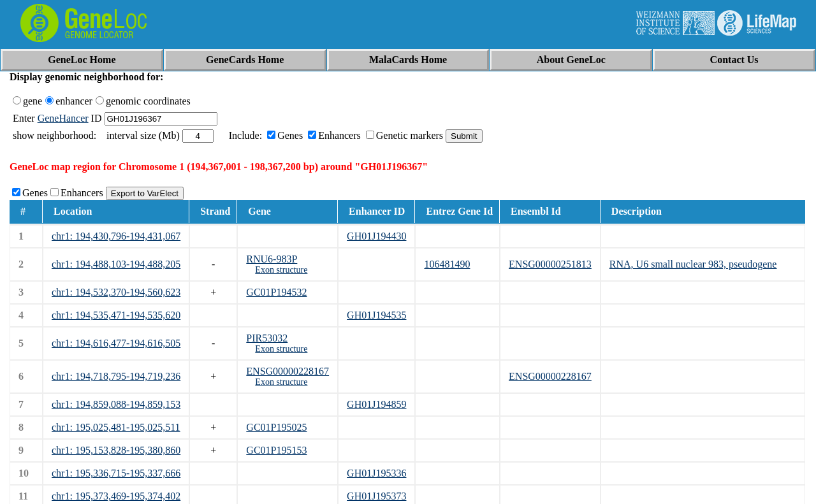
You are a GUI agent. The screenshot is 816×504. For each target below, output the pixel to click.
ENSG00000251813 (550, 264)
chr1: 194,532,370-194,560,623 (116, 292)
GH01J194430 (376, 236)
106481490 (447, 264)
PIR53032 (267, 338)
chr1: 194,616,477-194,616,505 (116, 343)
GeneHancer (63, 118)
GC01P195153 (276, 450)
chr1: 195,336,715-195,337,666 (116, 473)
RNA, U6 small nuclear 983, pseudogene (693, 264)
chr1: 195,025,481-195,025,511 (116, 427)
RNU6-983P (272, 259)
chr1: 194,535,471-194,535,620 (116, 315)
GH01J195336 (376, 473)
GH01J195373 (376, 496)
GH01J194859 (376, 404)
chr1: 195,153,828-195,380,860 (116, 450)
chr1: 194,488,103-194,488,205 (116, 264)
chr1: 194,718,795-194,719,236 (116, 376)
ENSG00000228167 (288, 371)
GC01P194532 (276, 292)
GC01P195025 (276, 427)
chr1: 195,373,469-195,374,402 (116, 496)
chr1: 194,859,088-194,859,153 (116, 404)
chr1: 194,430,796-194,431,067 (116, 236)
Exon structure (281, 270)
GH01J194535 (376, 315)
